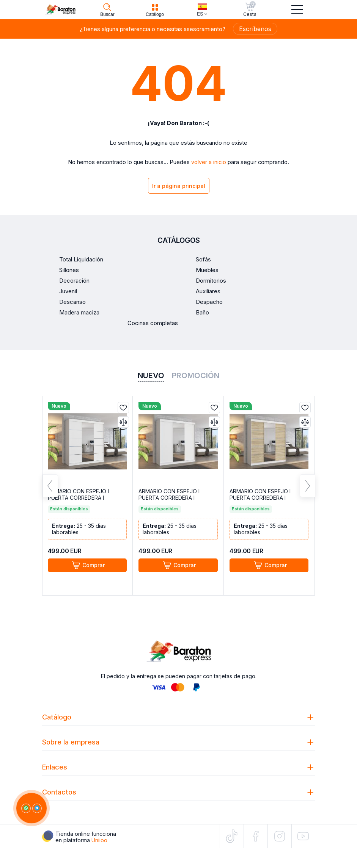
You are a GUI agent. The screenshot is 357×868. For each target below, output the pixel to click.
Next (307, 486)
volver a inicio (209, 162)
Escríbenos (255, 29)
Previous (50, 486)
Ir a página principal (179, 186)
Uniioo (99, 840)
